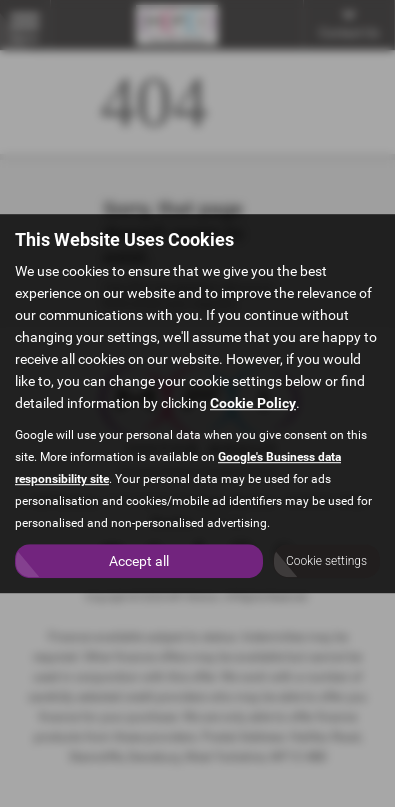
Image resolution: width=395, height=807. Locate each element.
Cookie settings (326, 561)
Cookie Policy (253, 403)
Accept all (139, 561)
